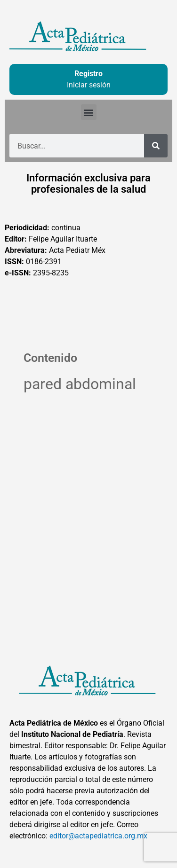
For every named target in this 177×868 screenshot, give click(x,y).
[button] (89, 112)
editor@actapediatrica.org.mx (98, 836)
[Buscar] (156, 146)
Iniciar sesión (89, 85)
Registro (88, 74)
